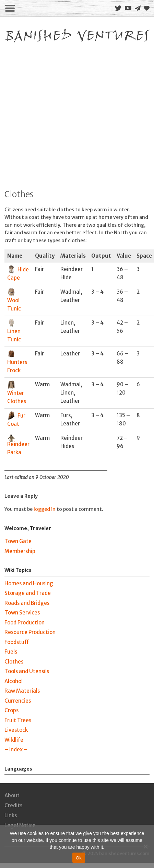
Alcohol (14, 681)
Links (11, 815)
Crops (11, 710)
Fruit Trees (18, 720)
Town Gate (18, 541)
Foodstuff (17, 642)
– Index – (16, 749)
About (12, 795)
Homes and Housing (29, 583)
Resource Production (30, 632)
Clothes (14, 662)
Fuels (11, 652)
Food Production (25, 623)
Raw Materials (22, 691)
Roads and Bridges (27, 603)
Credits (13, 805)
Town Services (22, 613)
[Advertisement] (64, 113)
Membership (20, 551)
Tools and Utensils (27, 671)
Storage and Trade (28, 593)
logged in (45, 509)
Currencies (18, 701)
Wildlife (14, 740)
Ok (79, 858)
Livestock (16, 730)
